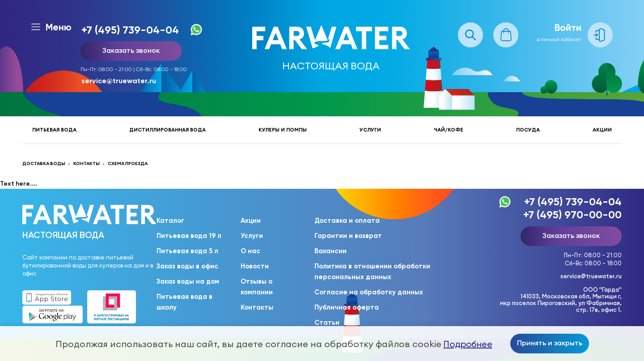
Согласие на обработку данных (369, 292)
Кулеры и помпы (283, 130)
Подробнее (468, 344)
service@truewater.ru (119, 81)
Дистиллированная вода (167, 130)
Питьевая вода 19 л (189, 236)
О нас (250, 251)
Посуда (528, 130)
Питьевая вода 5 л (187, 251)
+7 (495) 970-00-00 (572, 214)
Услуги (370, 130)
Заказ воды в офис (187, 266)
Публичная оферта (347, 307)
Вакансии (330, 251)
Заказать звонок (131, 50)
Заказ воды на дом (188, 281)
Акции (602, 130)
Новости (255, 266)
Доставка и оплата (347, 221)
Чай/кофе (449, 130)
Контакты (257, 307)
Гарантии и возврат (348, 236)
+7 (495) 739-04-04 (130, 30)
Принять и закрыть (550, 343)
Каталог (170, 221)
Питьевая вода (54, 130)
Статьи (327, 323)
